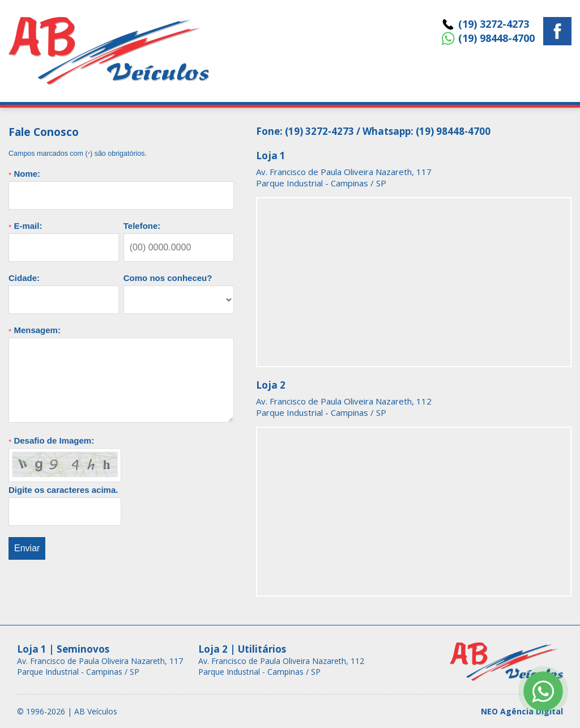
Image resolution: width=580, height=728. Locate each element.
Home (276, 71)
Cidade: (24, 278)
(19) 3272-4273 (494, 24)
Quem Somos (456, 71)
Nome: (24, 174)
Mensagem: (35, 330)
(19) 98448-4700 (496, 38)
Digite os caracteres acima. (63, 490)
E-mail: (25, 226)
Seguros (387, 71)
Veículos (329, 71)
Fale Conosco (535, 71)
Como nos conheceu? (168, 278)
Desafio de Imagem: (51, 440)
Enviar (27, 548)
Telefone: (142, 226)
